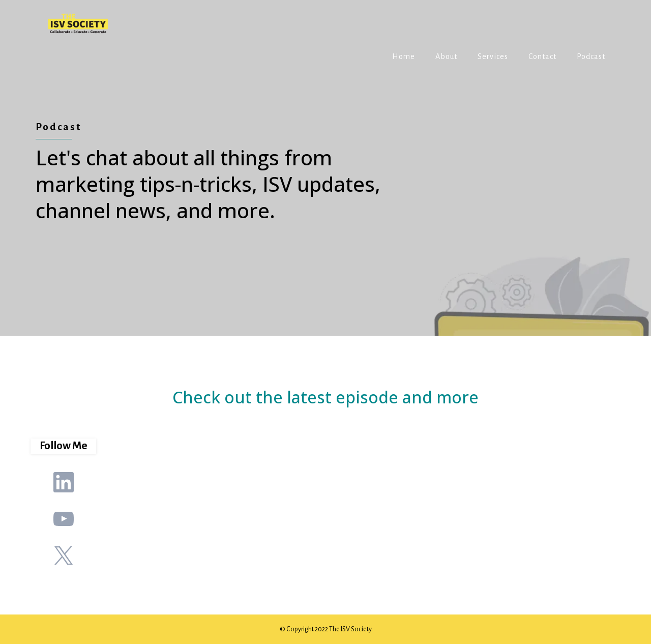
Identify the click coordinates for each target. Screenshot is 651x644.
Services (493, 56)
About (446, 56)
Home (404, 56)
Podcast (591, 56)
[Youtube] (64, 519)
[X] (64, 555)
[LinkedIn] (64, 482)
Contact (542, 56)
